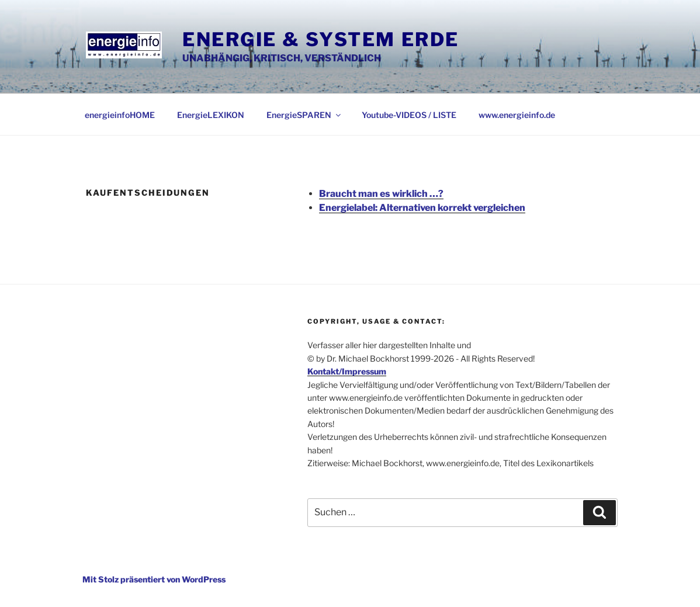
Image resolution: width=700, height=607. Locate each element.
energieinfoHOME (120, 115)
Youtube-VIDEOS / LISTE (409, 115)
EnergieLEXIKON (211, 115)
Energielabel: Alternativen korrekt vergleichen (422, 208)
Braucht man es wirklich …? (381, 194)
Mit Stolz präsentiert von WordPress (154, 579)
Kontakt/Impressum (347, 371)
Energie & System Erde (321, 39)
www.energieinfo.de (517, 115)
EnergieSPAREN (304, 115)
